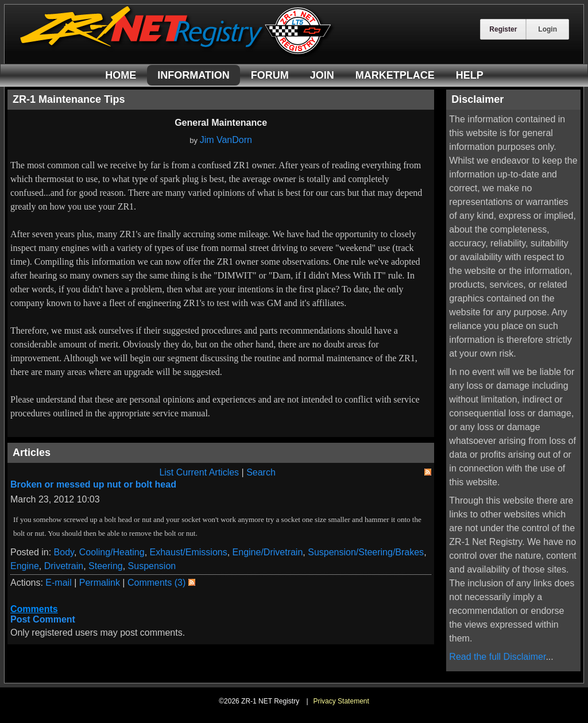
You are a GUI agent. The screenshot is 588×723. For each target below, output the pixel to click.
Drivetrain (64, 566)
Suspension (152, 566)
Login (548, 29)
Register (503, 29)
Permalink (100, 583)
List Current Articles (199, 472)
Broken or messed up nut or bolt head (93, 484)
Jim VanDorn (226, 140)
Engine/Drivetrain (268, 552)
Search (261, 472)
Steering (106, 566)
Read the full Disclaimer (497, 657)
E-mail (58, 583)
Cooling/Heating (112, 552)
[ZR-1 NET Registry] (177, 54)
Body (64, 552)
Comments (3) (156, 583)
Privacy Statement (341, 701)
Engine (25, 566)
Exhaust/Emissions (189, 552)
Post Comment (43, 619)
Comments (34, 609)
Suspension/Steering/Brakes (366, 552)
